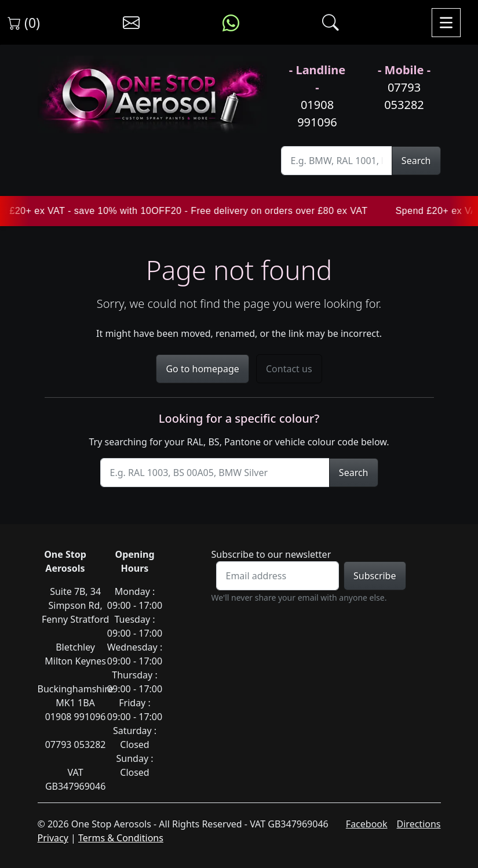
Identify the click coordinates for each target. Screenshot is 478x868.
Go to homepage (202, 369)
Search (416, 161)
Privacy (53, 838)
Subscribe (375, 576)
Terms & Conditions (121, 838)
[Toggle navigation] (446, 23)
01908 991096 (317, 113)
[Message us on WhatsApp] (231, 23)
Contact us (289, 369)
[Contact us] (131, 23)
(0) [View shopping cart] (24, 23)
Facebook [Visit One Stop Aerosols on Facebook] (367, 824)
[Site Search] (337, 161)
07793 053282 (404, 96)
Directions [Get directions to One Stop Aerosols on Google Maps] (419, 824)
